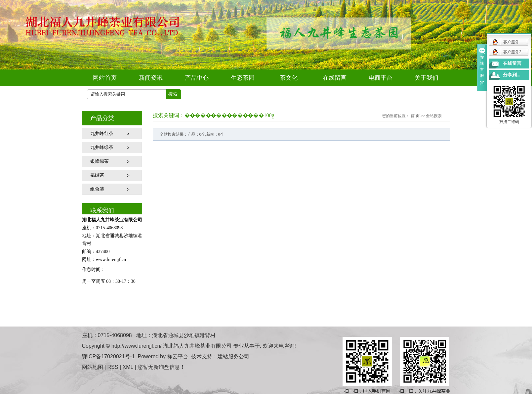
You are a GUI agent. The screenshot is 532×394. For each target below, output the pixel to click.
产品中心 (197, 78)
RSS (113, 367)
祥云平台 (178, 356)
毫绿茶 (97, 175)
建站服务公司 (233, 356)
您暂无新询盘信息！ (161, 367)
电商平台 (381, 78)
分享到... (512, 75)
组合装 (97, 189)
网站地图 (93, 367)
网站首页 (105, 78)
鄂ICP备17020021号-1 (108, 356)
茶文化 (289, 78)
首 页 (415, 116)
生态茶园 (243, 78)
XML (128, 367)
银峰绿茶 (100, 161)
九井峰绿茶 (102, 147)
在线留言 (335, 78)
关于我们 (427, 78)
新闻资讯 (151, 78)
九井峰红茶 (102, 133)
